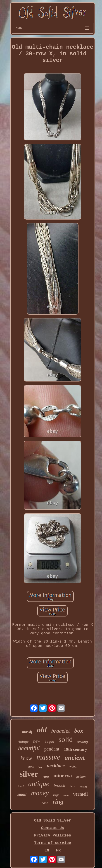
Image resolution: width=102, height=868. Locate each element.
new (37, 741)
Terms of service (53, 843)
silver (29, 774)
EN (47, 850)
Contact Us (52, 828)
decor (66, 796)
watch (73, 766)
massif (27, 732)
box (79, 731)
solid (66, 739)
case (45, 803)
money (40, 793)
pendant (52, 749)
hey (40, 767)
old (42, 730)
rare (46, 776)
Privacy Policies (53, 835)
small (22, 794)
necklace (56, 765)
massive (48, 757)
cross (31, 767)
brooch (59, 785)
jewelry (83, 787)
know (26, 758)
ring (58, 801)
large (56, 795)
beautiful (29, 748)
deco (72, 786)
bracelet (60, 731)
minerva (63, 776)
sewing (83, 742)
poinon (81, 777)
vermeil (81, 794)
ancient (75, 758)
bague (49, 742)
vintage (23, 741)
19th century (75, 749)
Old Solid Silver (53, 820)
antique (39, 784)
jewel (21, 786)
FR (58, 850)
